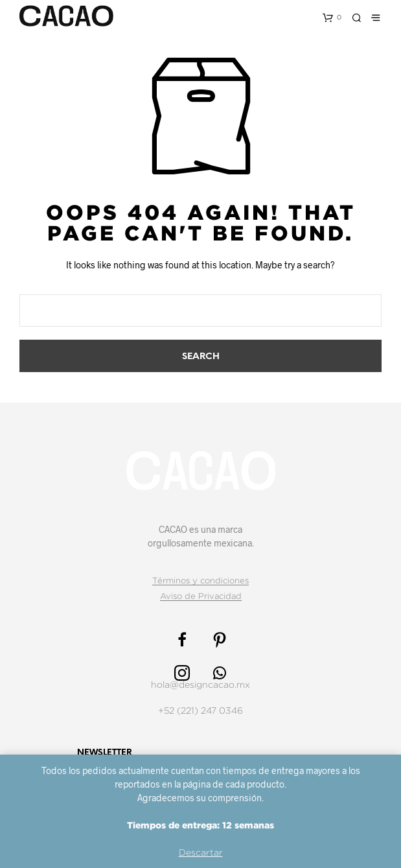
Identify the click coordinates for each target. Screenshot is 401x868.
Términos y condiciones (200, 580)
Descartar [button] (201, 852)
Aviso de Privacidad (201, 596)
